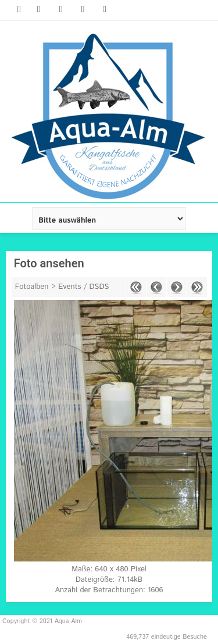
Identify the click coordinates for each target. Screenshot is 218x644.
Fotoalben (32, 287)
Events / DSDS (83, 287)
